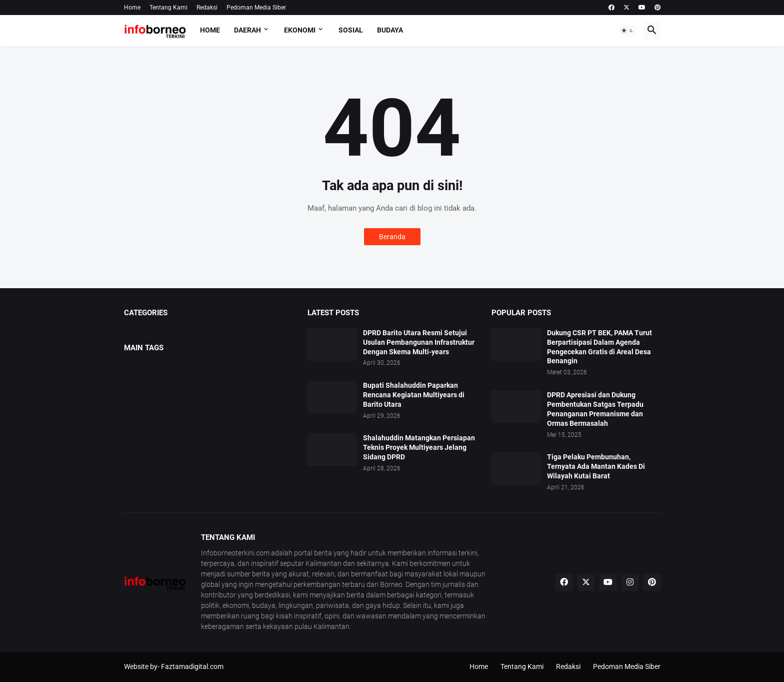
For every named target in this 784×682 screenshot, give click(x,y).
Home (132, 8)
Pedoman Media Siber (256, 8)
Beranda (392, 237)
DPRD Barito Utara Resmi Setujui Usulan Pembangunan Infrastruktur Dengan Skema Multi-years (419, 342)
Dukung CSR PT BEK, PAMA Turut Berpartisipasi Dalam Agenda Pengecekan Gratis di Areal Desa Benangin (599, 347)
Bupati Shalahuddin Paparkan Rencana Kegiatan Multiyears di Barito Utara (414, 395)
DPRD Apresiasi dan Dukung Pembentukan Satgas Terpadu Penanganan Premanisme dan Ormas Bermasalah (595, 409)
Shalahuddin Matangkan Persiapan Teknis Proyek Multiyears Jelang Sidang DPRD (419, 447)
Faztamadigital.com (192, 666)
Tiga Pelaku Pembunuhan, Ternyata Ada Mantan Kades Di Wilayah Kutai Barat (596, 466)
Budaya (390, 30)
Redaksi (207, 8)
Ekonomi (300, 30)
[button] (627, 31)
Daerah (247, 30)
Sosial (351, 30)
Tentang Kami (168, 8)
